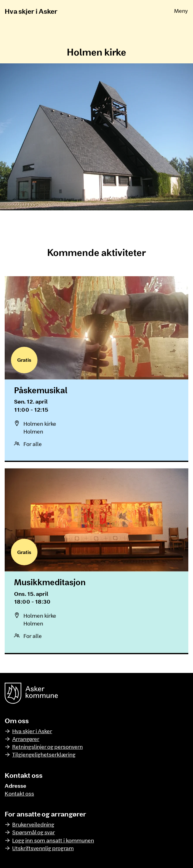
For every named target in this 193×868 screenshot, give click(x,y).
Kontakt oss (19, 793)
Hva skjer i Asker (31, 11)
